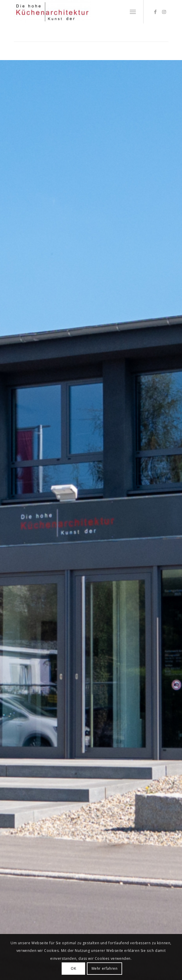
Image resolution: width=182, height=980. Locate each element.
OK (73, 968)
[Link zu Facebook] (155, 12)
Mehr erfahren (105, 968)
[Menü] (133, 12)
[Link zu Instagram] (164, 12)
